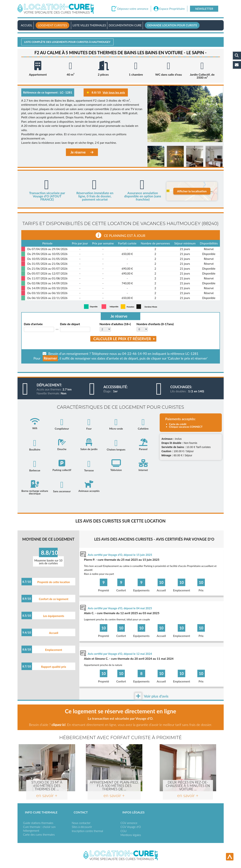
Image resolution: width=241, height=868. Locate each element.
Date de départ (70, 324)
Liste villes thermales (89, 25)
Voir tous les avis (114, 92)
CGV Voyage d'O (131, 827)
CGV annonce (129, 823)
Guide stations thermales (38, 823)
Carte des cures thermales (39, 835)
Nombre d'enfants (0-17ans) (155, 324)
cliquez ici (58, 725)
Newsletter (204, 9)
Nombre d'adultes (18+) (115, 324)
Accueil (27, 25)
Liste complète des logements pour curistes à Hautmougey (67, 42)
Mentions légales (131, 835)
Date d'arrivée (33, 324)
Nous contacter (81, 823)
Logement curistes (53, 25)
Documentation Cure (125, 25)
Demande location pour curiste (172, 25)
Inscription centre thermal (87, 831)
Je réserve (82, 152)
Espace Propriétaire (172, 9)
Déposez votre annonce (133, 9)
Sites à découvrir (82, 827)
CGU (124, 831)
